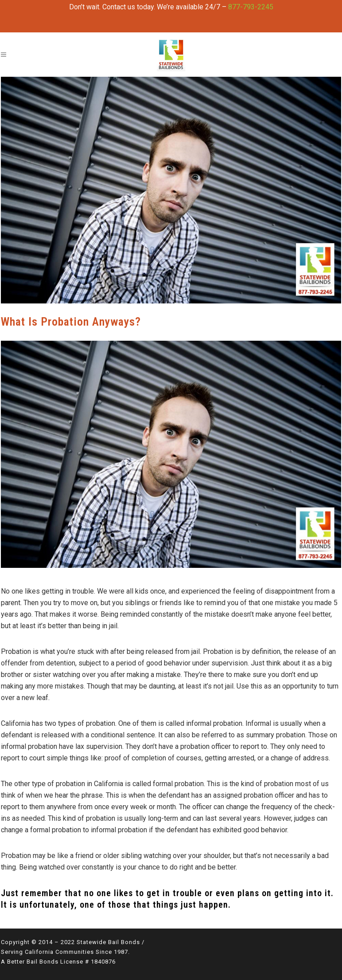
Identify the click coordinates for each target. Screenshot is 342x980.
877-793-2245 (251, 7)
